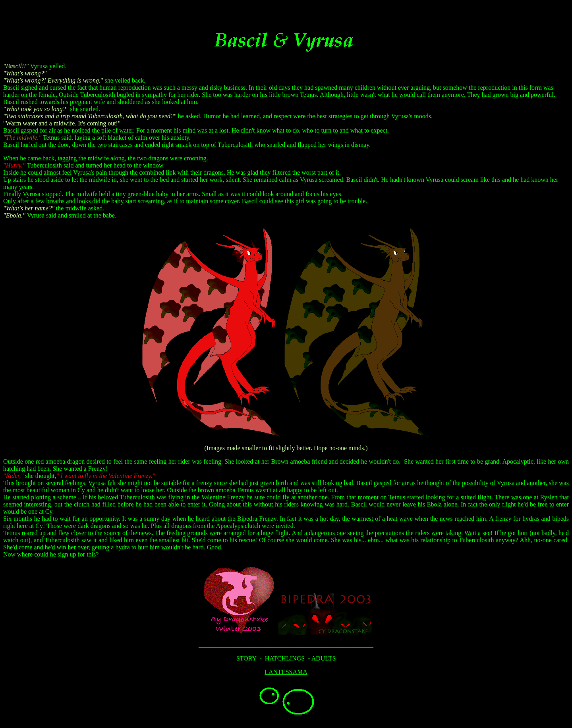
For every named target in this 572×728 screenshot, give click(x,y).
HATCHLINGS (285, 658)
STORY (246, 658)
